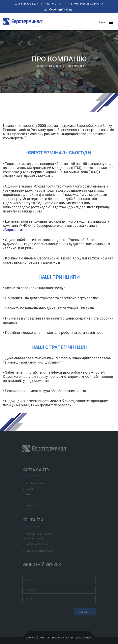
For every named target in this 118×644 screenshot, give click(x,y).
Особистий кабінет (59, 10)
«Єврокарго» (13, 230)
